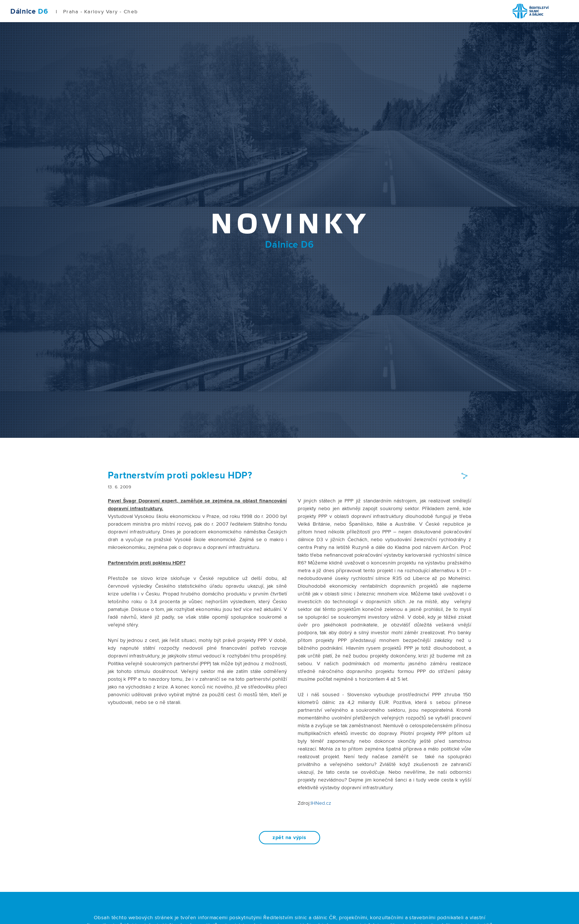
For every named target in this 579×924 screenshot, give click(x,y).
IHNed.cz (321, 803)
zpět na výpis (289, 838)
